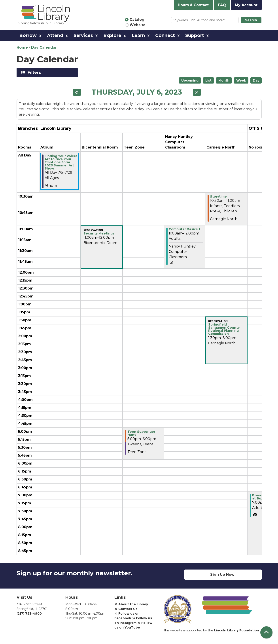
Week (241, 80)
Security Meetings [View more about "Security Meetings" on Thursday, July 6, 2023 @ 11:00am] (99, 233)
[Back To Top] (266, 632)
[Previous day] (77, 92)
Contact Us (126, 609)
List (208, 80)
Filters (35, 72)
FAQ (222, 5)
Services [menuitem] (83, 35)
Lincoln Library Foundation (236, 630)
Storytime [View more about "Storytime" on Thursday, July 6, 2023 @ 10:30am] (218, 196)
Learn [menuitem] (138, 35)
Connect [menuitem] (165, 35)
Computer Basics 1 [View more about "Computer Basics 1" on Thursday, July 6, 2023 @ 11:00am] (184, 229)
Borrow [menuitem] (28, 35)
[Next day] (197, 92)
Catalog (137, 20)
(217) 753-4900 (29, 614)
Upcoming (190, 80)
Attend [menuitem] (55, 35)
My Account (246, 5)
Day (256, 80)
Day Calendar (44, 47)
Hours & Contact (193, 5)
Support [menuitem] (195, 35)
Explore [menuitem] (112, 35)
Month (224, 80)
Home (22, 47)
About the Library (131, 604)
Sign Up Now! (223, 574)
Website (138, 25)
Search (251, 20)
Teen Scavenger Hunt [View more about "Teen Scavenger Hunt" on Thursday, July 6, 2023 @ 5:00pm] (141, 433)
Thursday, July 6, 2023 (137, 92)
